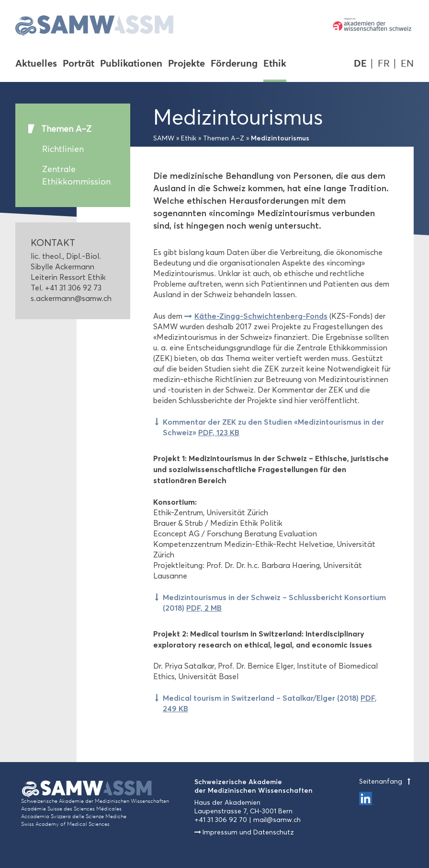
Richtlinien (63, 149)
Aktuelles (36, 64)
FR (384, 64)
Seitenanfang (386, 781)
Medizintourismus (280, 138)
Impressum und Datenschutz (248, 832)
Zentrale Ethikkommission (76, 175)
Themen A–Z (66, 129)
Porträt (79, 64)
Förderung (234, 64)
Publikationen (131, 64)
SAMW (164, 138)
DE (360, 64)
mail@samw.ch (277, 820)
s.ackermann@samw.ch (71, 298)
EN (407, 64)
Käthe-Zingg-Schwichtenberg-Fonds (261, 316)
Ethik (275, 64)
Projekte (186, 64)
